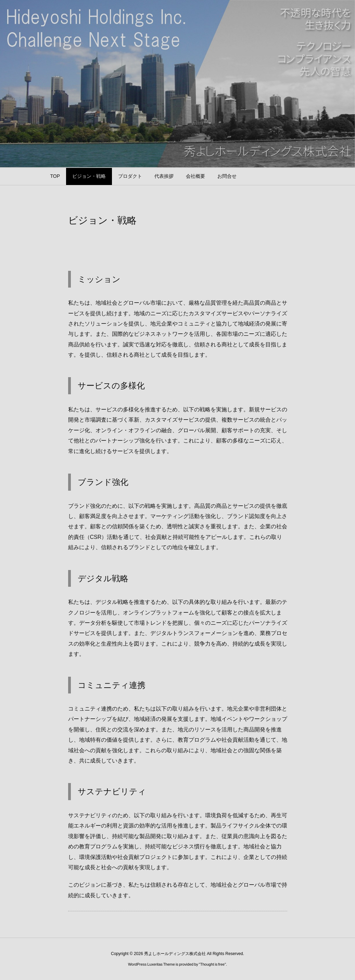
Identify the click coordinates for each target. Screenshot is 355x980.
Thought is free (212, 964)
